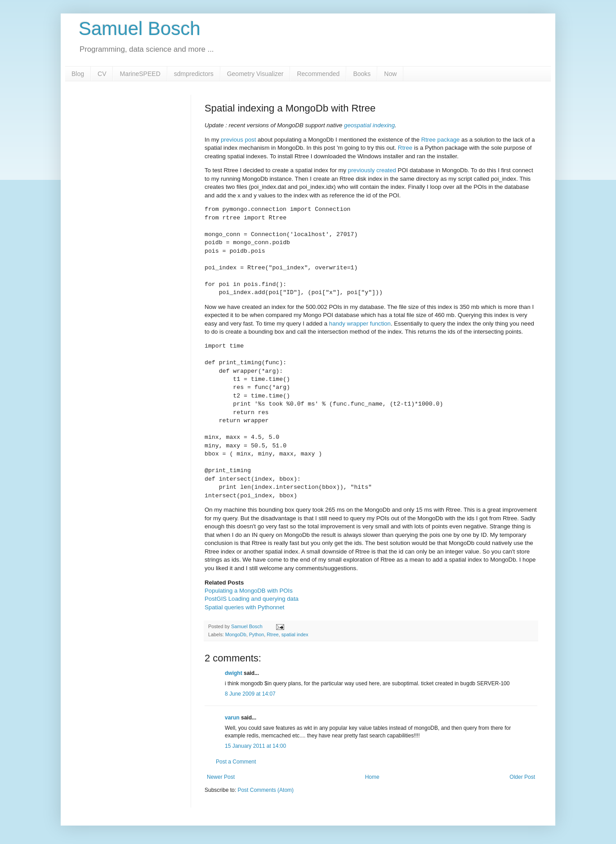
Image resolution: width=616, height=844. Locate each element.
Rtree (405, 148)
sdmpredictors (194, 74)
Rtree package (441, 140)
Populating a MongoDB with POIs (249, 591)
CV (102, 74)
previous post (238, 140)
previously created (372, 170)
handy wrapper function (360, 324)
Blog (78, 74)
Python (257, 634)
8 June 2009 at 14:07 (250, 694)
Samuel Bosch (140, 29)
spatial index (295, 634)
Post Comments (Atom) (266, 790)
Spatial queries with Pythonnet (244, 607)
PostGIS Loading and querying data (252, 599)
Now (390, 74)
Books (362, 74)
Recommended (318, 74)
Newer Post (221, 777)
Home (372, 777)
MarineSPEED (140, 74)
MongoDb (236, 634)
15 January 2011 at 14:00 (255, 746)
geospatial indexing (369, 125)
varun (232, 718)
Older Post (522, 777)
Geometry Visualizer (255, 74)
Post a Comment (236, 762)
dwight (234, 673)
